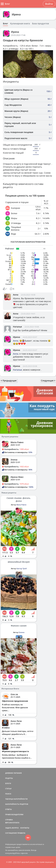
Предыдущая (9, 381)
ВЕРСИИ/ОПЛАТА (12, 823)
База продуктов (40, 24)
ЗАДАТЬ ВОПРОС (12, 828)
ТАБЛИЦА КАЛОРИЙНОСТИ (16, 799)
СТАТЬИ (8, 789)
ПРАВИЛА (21, 833)
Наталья (17, 327)
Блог (5, 24)
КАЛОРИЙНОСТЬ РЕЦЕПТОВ (17, 804)
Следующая (48, 381)
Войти (49, 4)
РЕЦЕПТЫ (9, 778)
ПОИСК (8, 794)
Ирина (16, 14)
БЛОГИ (8, 783)
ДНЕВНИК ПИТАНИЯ (13, 773)
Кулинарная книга (20, 24)
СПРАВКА (9, 820)
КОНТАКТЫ (25, 828)
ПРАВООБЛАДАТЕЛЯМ (14, 814)
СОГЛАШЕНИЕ (11, 833)
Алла (16, 295)
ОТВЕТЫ (9, 809)
